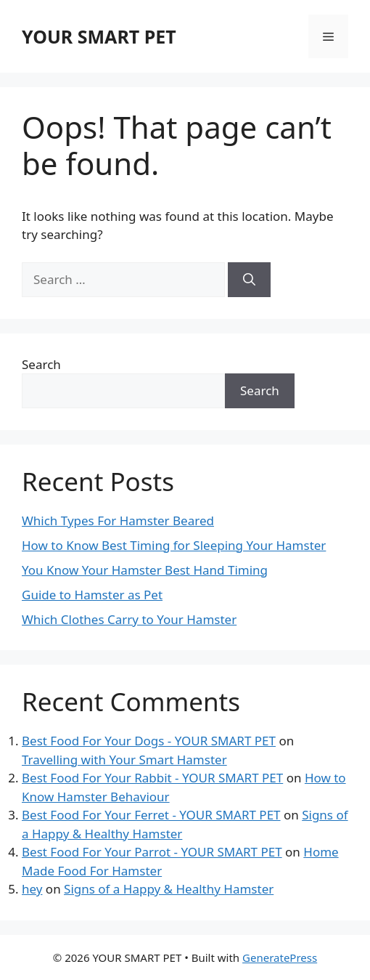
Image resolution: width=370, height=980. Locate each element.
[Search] (249, 280)
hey (32, 889)
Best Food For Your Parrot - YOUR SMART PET (152, 852)
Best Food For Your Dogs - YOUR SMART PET (149, 741)
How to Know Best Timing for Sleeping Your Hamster (174, 545)
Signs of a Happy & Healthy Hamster (169, 889)
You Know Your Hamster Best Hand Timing (145, 570)
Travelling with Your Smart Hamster (124, 760)
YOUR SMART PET (99, 36)
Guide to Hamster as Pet (92, 595)
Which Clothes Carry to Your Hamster (129, 619)
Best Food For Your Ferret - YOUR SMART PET (151, 815)
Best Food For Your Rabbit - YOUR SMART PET (152, 778)
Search (41, 364)
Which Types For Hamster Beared (118, 521)
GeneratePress (280, 957)
